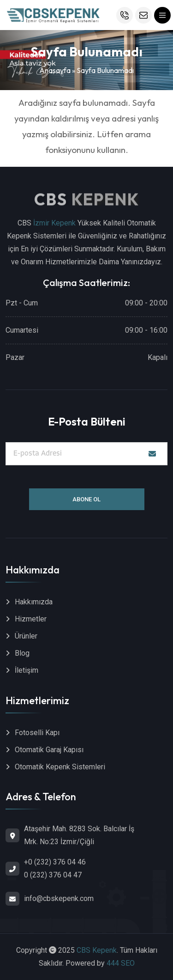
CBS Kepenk (97, 950)
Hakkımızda (34, 602)
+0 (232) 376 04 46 (55, 862)
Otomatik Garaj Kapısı (49, 750)
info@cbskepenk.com (59, 898)
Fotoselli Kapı (37, 733)
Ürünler (26, 636)
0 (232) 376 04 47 (53, 875)
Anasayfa (55, 70)
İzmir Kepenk (54, 223)
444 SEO (121, 963)
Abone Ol (86, 499)
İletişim (27, 670)
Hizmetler (31, 619)
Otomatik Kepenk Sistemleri (60, 767)
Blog (22, 653)
